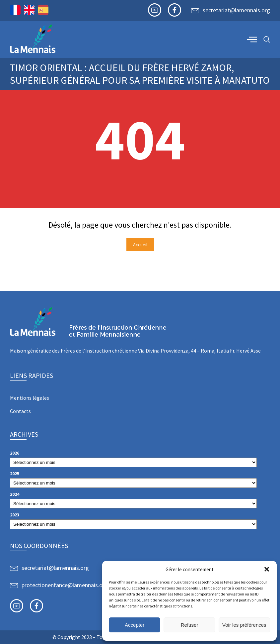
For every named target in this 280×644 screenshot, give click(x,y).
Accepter (135, 625)
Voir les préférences (244, 625)
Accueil (140, 245)
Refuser (190, 625)
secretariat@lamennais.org (236, 10)
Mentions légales (30, 398)
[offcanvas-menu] (252, 39)
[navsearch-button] (267, 40)
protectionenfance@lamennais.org (65, 585)
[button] (267, 569)
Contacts (20, 411)
